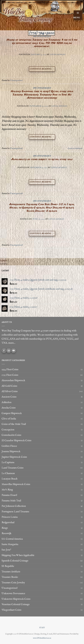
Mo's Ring (7, 490)
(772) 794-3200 (41, 33)
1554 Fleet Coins (10, 370)
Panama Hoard (9, 495)
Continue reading (42, 69)
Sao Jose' (6, 550)
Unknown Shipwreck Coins (16, 599)
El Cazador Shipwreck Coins (16, 441)
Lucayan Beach (9, 479)
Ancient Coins (9, 397)
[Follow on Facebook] (4, 351)
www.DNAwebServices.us (42, 638)
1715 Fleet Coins (10, 375)
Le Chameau (8, 473)
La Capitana (8, 462)
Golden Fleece (9, 446)
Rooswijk (7, 533)
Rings (5, 528)
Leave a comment (75, 148)
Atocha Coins (9, 408)
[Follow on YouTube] (13, 351)
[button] (78, 15)
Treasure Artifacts (11, 572)
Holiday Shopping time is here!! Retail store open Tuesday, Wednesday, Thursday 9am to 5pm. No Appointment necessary (42, 95)
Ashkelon (7, 402)
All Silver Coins (10, 391)
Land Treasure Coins (13, 468)
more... (12, 343)
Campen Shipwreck (12, 413)
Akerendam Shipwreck (13, 380)
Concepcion (8, 430)
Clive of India (9, 419)
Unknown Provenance (13, 593)
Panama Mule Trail (11, 501)
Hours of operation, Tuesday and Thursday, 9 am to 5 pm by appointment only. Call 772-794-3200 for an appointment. (42, 43)
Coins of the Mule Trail (14, 424)
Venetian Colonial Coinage (16, 604)
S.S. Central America (12, 539)
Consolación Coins (11, 435)
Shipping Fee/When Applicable (18, 555)
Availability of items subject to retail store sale (42, 159)
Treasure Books (10, 577)
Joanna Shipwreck (11, 451)
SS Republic (8, 566)
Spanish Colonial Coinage (15, 561)
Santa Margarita (10, 544)
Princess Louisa (10, 517)
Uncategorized (42, 37)
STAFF (42, 628)
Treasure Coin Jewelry (13, 583)
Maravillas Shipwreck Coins (16, 484)
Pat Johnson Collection (14, 506)
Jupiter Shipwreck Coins (14, 457)
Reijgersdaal (8, 522)
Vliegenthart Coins (11, 610)
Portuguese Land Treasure (15, 512)
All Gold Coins (9, 386)
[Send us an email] (9, 351)
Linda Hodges (58, 55)
